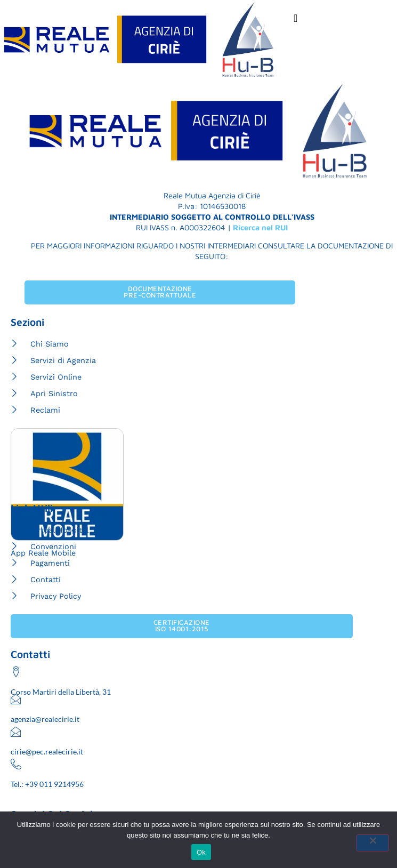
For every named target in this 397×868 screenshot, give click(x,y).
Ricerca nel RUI (260, 227)
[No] (372, 843)
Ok (201, 852)
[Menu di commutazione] (296, 18)
